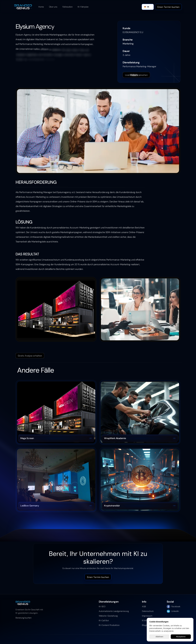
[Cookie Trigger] (25, 623)
